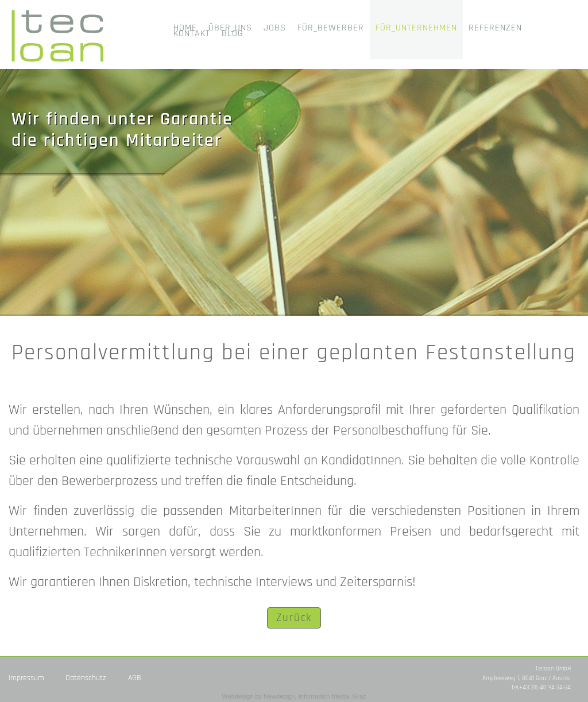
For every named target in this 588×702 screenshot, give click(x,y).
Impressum (26, 678)
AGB (135, 678)
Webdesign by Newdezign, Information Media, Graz (294, 696)
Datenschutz (86, 678)
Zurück (294, 618)
